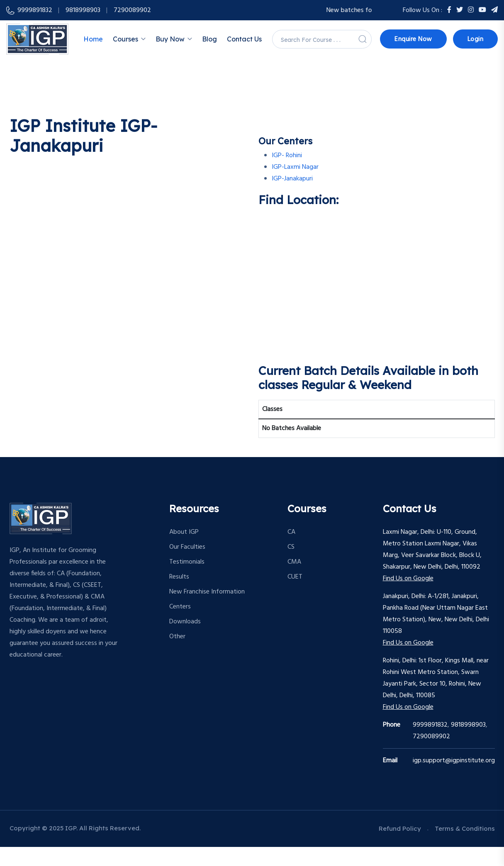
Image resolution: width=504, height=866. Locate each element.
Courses (125, 39)
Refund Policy (400, 828)
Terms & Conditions (465, 828)
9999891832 (35, 10)
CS (291, 547)
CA (291, 532)
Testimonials (187, 562)
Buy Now (170, 39)
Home (93, 39)
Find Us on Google (408, 579)
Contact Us (244, 39)
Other (177, 637)
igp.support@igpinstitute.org (454, 761)
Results (179, 577)
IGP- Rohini (287, 156)
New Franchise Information (207, 592)
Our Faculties (187, 547)
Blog (209, 39)
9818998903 (83, 10)
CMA (294, 562)
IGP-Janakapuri (292, 179)
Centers (180, 607)
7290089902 (431, 737)
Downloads (185, 622)
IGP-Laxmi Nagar (295, 167)
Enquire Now (413, 39)
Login (476, 39)
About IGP (184, 532)
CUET (295, 577)
